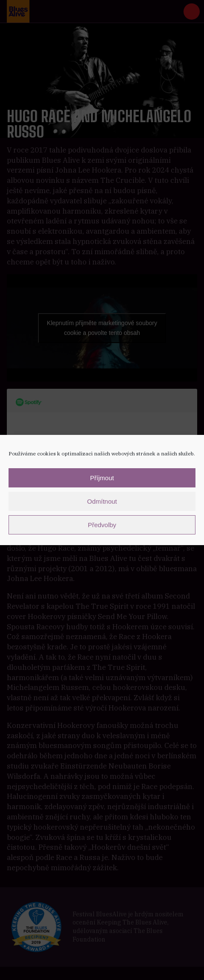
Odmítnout (102, 501)
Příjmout (102, 478)
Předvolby (102, 525)
